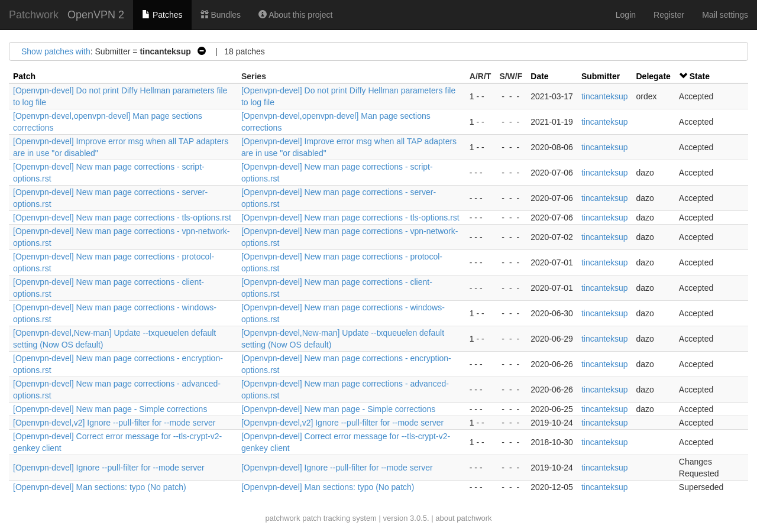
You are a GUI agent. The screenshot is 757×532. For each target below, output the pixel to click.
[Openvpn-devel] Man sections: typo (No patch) (100, 487)
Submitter (601, 76)
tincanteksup (605, 96)
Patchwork (34, 15)
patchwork (282, 518)
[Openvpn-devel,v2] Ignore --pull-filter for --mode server (114, 423)
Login (626, 15)
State (700, 76)
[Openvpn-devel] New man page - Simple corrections (110, 409)
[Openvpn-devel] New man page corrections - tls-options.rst (122, 218)
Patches (162, 15)
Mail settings (725, 15)
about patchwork (463, 518)
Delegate (654, 76)
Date (539, 76)
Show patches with (56, 51)
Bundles (221, 15)
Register (669, 15)
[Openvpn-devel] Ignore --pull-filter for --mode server (109, 468)
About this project (295, 15)
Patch (24, 76)
